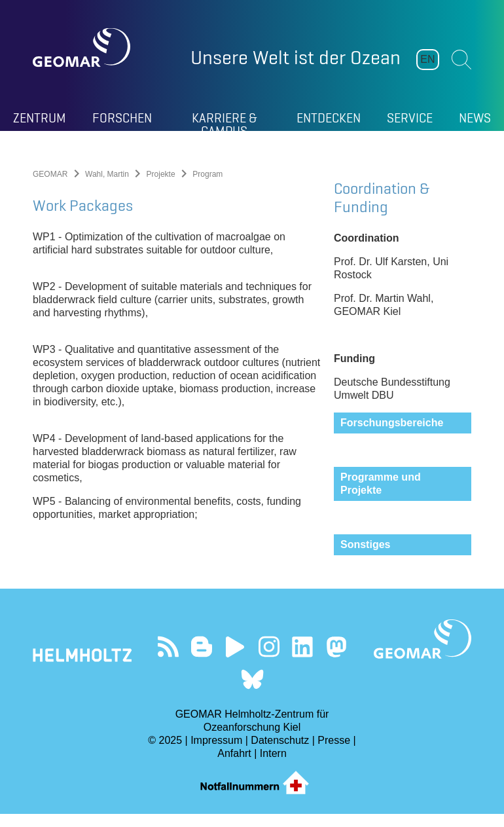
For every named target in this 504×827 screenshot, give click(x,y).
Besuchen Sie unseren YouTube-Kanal (235, 660)
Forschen (122, 118)
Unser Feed (168, 660)
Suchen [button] (461, 60)
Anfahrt (234, 766)
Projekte (161, 174)
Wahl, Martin (107, 174)
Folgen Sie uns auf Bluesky (252, 692)
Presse (334, 753)
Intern (273, 766)
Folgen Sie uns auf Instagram (269, 660)
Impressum (216, 753)
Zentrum (40, 118)
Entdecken (329, 118)
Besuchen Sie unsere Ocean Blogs (201, 660)
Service (410, 118)
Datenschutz (280, 753)
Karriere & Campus (225, 120)
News (475, 118)
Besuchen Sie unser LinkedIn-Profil (303, 660)
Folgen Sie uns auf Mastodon (336, 660)
